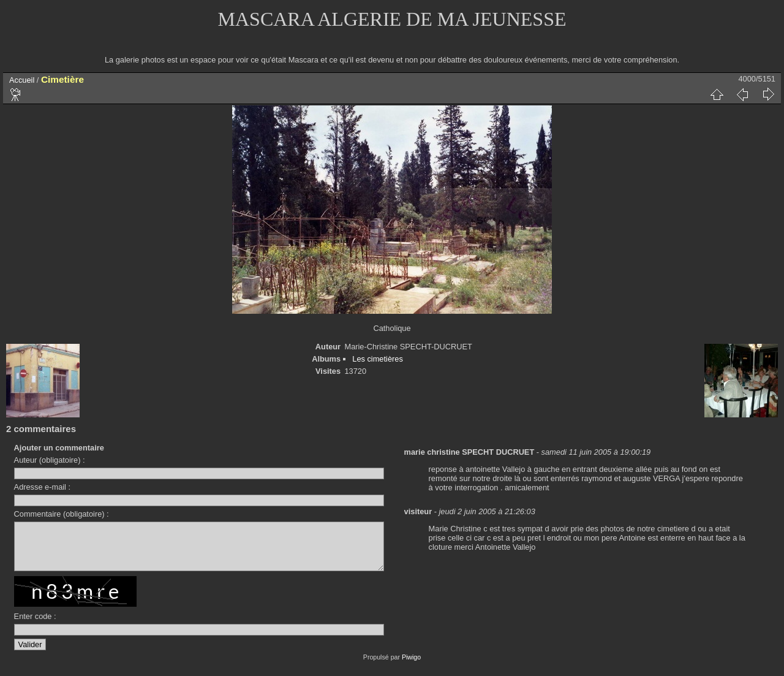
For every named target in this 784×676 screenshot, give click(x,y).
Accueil (22, 80)
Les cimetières (378, 359)
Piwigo (411, 666)
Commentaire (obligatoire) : (62, 514)
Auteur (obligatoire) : (50, 460)
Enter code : (35, 625)
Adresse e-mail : (42, 487)
